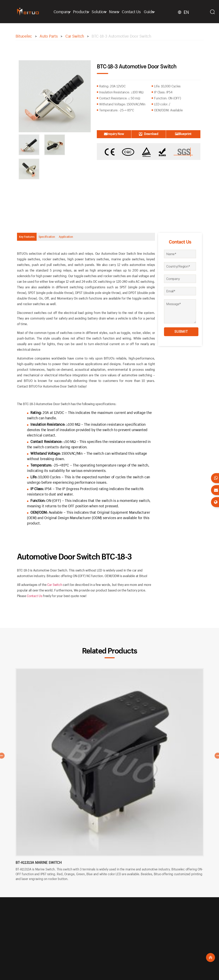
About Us (88, 926)
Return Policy (91, 931)
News (117, 12)
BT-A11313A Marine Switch (39, 866)
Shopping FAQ (91, 936)
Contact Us (135, 12)
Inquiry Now (114, 134)
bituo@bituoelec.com (171, 931)
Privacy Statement (94, 941)
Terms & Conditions (95, 947)
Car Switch (55, 588)
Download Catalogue (149, 135)
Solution (102, 12)
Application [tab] (98, 238)
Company (65, 12)
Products (84, 12)
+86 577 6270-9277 (169, 926)
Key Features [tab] (33, 238)
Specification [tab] (66, 238)
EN (188, 12)
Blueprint (183, 134)
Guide (152, 12)
